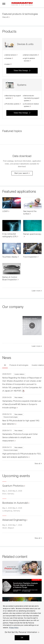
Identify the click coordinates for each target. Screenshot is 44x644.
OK (22, 638)
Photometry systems (12, 104)
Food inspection (30, 257)
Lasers (8, 64)
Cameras (9, 58)
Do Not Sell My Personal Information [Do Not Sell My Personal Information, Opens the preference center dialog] (21, 632)
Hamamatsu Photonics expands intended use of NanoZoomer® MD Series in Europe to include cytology (22, 404)
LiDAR (5, 211)
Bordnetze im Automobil (15, 503)
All (5, 365)
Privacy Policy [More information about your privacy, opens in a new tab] (14, 628)
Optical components (31, 55)
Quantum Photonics (13, 486)
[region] (22, 623)
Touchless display (10, 257)
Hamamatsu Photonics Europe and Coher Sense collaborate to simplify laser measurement (20, 438)
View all (5, 17)
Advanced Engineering (14, 520)
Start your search (21, 173)
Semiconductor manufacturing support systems (32, 98)
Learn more (36, 291)
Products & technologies (19, 365)
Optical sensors (11, 55)
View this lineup (21, 71)
